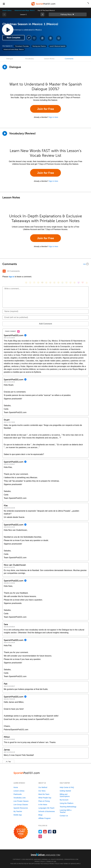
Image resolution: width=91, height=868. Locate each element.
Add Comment (45, 324)
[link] (42, 14)
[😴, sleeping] (71, 283)
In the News (43, 805)
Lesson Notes (49, 59)
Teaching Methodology (68, 807)
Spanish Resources (21, 808)
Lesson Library (7, 10)
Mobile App (18, 815)
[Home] (43, 6)
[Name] (45, 311)
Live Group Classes (21, 805)
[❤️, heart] (83, 283)
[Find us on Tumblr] (54, 832)
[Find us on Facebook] (50, 832)
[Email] (45, 317)
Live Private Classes (21, 801)
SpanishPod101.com (71, 859)
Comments (69, 59)
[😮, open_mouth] (75, 283)
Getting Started (65, 791)
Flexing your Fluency (39, 46)
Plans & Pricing (44, 801)
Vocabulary (30, 59)
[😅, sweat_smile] (54, 283)
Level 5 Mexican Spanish (58, 46)
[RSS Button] (4, 271)
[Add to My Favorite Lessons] (34, 38)
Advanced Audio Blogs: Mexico (25, 10)
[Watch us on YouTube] (45, 832)
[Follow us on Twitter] (40, 832)
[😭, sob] (62, 283)
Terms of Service (70, 864)
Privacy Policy (40, 861)
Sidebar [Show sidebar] (68, 14)
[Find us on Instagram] (40, 836)
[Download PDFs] (50, 38)
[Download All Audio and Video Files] (59, 38)
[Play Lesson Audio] (8, 30)
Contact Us (64, 816)
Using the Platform (67, 803)
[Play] (5, 133)
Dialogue (10, 59)
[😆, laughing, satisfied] (50, 283)
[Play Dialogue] (5, 67)
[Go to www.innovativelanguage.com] (45, 854)
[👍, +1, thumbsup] (87, 283)
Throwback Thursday (22, 46)
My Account (64, 800)
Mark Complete (13, 38)
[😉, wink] (58, 283)
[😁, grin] (34, 283)
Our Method (43, 787)
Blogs (40, 815)
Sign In (11, 277)
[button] (87, 4)
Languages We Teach (46, 808)
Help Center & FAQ (67, 787)
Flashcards (18, 794)
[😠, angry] (46, 283)
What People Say (45, 798)
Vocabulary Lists (20, 798)
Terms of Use (51, 861)
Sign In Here (53, 117)
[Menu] (4, 4)
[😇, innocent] (66, 283)
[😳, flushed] (30, 283)
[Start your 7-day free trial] (21, 832)
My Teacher (18, 811)
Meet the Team (44, 794)
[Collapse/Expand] (45, 264)
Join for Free (46, 109)
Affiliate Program (44, 818)
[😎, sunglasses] (42, 283)
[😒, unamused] (38, 283)
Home (16, 787)
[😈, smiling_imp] (79, 283)
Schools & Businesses (47, 811)
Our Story (42, 791)
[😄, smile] (26, 283)
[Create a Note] (42, 38)
